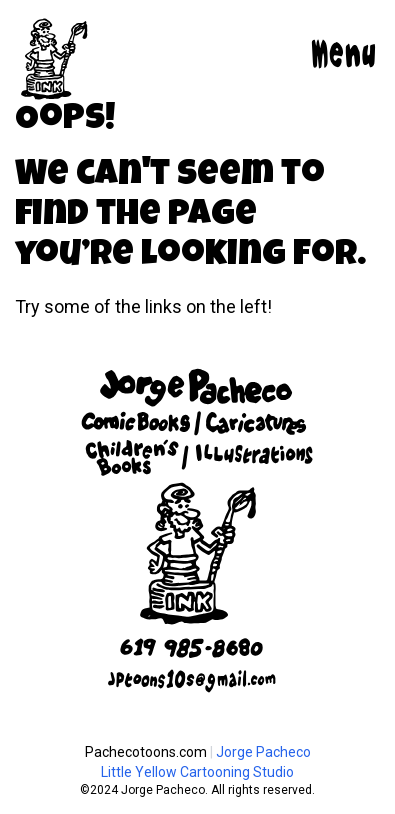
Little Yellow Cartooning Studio (197, 772)
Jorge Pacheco (263, 752)
